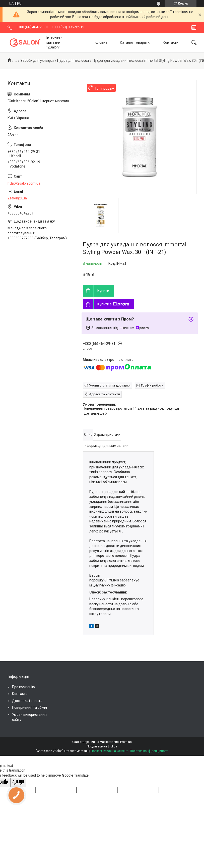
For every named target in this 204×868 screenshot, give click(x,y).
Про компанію (23, 687)
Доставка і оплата (27, 701)
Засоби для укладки (37, 61)
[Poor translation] (18, 783)
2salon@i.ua (17, 198)
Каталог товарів (133, 42)
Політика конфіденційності (149, 751)
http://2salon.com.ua (24, 183)
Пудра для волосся (73, 61)
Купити (103, 291)
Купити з (113, 304)
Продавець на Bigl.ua (102, 746)
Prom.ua (126, 742)
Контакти (171, 42)
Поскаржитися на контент (109, 751)
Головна (101, 42)
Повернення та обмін (29, 708)
